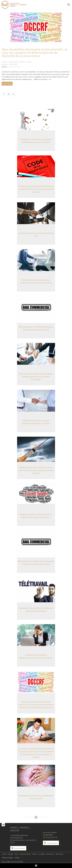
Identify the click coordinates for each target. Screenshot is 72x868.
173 (26, 817)
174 (30, 817)
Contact (34, 854)
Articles (17, 858)
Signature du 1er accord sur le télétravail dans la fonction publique (36, 609)
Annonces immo (25, 854)
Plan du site (59, 854)
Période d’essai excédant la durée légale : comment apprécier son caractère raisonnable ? (36, 376)
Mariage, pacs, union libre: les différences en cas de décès (36, 797)
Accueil (4, 854)
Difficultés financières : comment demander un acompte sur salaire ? (36, 422)
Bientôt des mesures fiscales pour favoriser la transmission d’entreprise (36, 281)
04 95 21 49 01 (19, 840)
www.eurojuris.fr (14, 67)
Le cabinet (42, 854)
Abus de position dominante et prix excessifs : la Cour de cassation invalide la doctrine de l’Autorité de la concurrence (36, 705)
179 (47, 817)
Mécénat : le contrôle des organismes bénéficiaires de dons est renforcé (36, 141)
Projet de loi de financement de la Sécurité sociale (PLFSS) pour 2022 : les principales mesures (36, 189)
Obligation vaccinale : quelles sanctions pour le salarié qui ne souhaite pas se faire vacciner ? (36, 470)
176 (36, 817)
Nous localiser (20, 848)
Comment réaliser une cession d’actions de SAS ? (36, 234)
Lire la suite (7, 84)
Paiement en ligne (36, 865)
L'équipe (11, 854)
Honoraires (50, 854)
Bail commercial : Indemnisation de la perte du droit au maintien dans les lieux (36, 563)
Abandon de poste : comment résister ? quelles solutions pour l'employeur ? (36, 516)
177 (40, 817)
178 (43, 817)
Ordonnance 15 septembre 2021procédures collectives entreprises (36, 656)
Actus (17, 854)
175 (33, 817)
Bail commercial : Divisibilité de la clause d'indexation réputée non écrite (36, 328)
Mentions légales (8, 858)
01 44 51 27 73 (52, 837)
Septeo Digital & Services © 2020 (12, 862)
